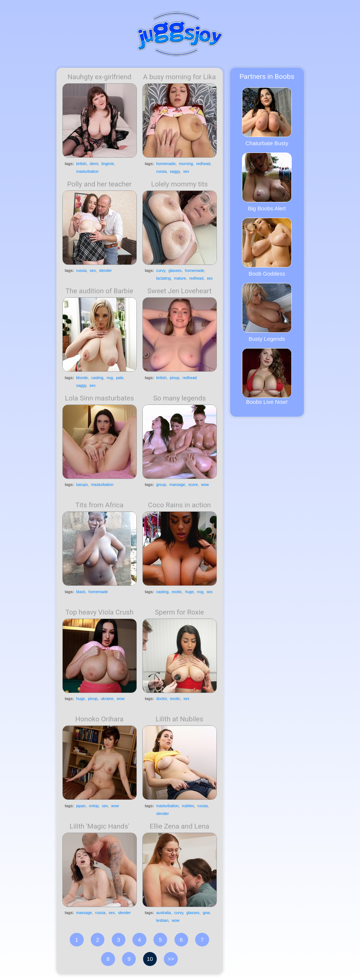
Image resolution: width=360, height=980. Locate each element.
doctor (162, 699)
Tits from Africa (99, 505)
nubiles (188, 806)
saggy (175, 171)
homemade (166, 164)
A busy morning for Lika (179, 77)
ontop (94, 806)
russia (162, 171)
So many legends (179, 398)
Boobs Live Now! (267, 377)
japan (81, 806)
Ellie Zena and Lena (180, 826)
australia (164, 913)
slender (105, 270)
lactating (164, 278)
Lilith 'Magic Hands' (100, 826)
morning (186, 164)
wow (205, 484)
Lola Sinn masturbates (99, 398)
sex (186, 171)
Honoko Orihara (99, 719)
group (161, 484)
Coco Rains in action (179, 505)
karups (82, 484)
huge (189, 592)
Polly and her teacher (99, 184)
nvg (110, 378)
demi (94, 164)
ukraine (107, 699)
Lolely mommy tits (179, 184)
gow (206, 913)
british (82, 164)
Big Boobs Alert (267, 182)
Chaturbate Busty (267, 117)
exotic (177, 592)
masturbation (88, 171)
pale (120, 378)
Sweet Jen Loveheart (179, 291)
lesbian (162, 920)
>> (171, 959)
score (193, 484)
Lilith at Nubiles (179, 719)
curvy (161, 270)
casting (97, 378)
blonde (82, 378)
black (81, 592)
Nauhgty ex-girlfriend (99, 77)
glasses (175, 270)
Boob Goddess (267, 247)
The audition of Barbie (99, 291)
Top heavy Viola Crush (99, 612)
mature (180, 278)
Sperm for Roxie (179, 612)
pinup (174, 378)
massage (177, 484)
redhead (203, 164)
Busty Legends (267, 312)
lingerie (108, 164)
